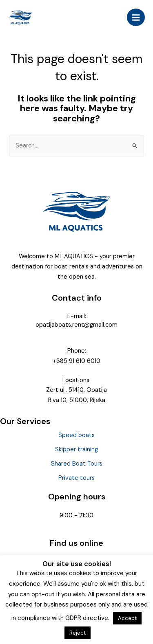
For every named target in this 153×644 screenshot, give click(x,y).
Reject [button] (78, 633)
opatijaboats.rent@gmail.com (76, 325)
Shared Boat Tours (77, 464)
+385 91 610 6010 (76, 361)
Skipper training (76, 449)
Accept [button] (127, 618)
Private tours (76, 478)
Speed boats (76, 435)
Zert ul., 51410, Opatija (76, 390)
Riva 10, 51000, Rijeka (77, 400)
